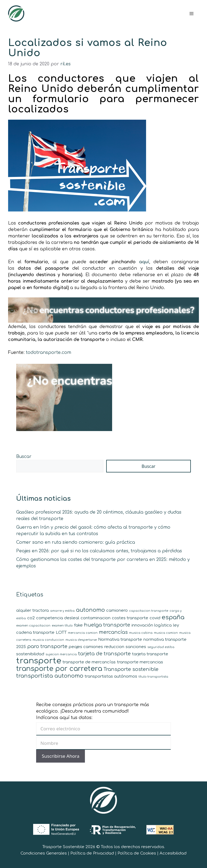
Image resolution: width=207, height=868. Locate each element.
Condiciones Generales (44, 853)
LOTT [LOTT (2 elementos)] (61, 633)
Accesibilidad (173, 853)
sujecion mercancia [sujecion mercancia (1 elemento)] (61, 654)
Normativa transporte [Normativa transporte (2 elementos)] (120, 640)
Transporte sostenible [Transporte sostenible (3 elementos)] (131, 669)
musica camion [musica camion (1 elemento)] (166, 633)
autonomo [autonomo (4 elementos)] (90, 610)
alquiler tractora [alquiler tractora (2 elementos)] (32, 611)
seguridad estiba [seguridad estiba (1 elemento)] (161, 647)
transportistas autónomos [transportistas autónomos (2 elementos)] (111, 676)
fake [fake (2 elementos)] (78, 625)
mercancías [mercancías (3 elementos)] (113, 632)
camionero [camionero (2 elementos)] (117, 611)
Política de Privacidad (92, 853)
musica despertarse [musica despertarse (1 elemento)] (81, 640)
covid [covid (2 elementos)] (155, 618)
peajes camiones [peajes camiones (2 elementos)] (86, 647)
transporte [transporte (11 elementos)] (39, 661)
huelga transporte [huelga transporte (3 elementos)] (107, 625)
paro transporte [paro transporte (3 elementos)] (47, 646)
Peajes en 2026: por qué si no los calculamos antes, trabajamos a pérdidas (99, 551)
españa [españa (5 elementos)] (173, 617)
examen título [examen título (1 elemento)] (62, 626)
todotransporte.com (49, 353)
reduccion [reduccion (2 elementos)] (114, 647)
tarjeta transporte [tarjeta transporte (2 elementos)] (150, 654)
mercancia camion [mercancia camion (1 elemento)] (83, 633)
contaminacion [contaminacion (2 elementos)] (96, 618)
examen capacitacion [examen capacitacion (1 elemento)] (33, 626)
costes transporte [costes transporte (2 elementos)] (130, 618)
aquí (144, 262)
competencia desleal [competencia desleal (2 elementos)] (58, 618)
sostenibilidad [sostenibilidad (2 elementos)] (30, 654)
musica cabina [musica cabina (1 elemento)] (141, 633)
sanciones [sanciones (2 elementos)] (136, 647)
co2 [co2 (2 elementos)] (31, 618)
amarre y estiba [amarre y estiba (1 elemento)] (62, 611)
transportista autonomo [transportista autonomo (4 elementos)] (50, 676)
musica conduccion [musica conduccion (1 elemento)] (48, 640)
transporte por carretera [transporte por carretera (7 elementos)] (59, 669)
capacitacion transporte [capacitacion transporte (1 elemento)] (149, 611)
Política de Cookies (137, 853)
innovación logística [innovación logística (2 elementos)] (152, 625)
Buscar (24, 457)
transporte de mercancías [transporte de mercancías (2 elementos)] (89, 662)
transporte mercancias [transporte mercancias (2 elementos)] (140, 662)
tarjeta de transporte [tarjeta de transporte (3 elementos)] (104, 654)
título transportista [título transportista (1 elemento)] (153, 677)
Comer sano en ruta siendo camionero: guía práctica (76, 542)
